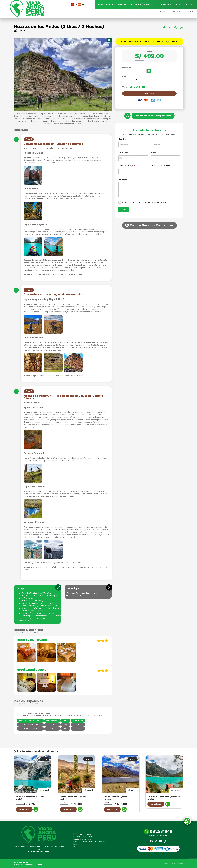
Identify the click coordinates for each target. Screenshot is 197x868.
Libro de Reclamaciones (83, 837)
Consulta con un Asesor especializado (153, 116)
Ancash (20, 31)
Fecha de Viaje (127, 166)
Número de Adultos (160, 166)
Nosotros (110, 4)
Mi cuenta (77, 847)
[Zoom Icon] (109, 40)
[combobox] (121, 158)
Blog (179, 4)
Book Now (149, 94)
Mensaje (123, 179)
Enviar (124, 209)
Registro (177, 11)
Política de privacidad (82, 834)
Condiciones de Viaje (82, 839)
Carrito (190, 11)
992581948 (158, 831)
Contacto (188, 4)
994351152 (164, 835)
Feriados (149, 4)
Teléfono (124, 152)
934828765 (153, 835)
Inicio (100, 4)
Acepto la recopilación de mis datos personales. (145, 202)
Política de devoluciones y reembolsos (89, 842)
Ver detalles (24, 809)
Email (154, 152)
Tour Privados (166, 4)
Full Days (123, 4)
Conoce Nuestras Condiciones (152, 225)
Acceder (163, 11)
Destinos (136, 4)
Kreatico (180, 864)
